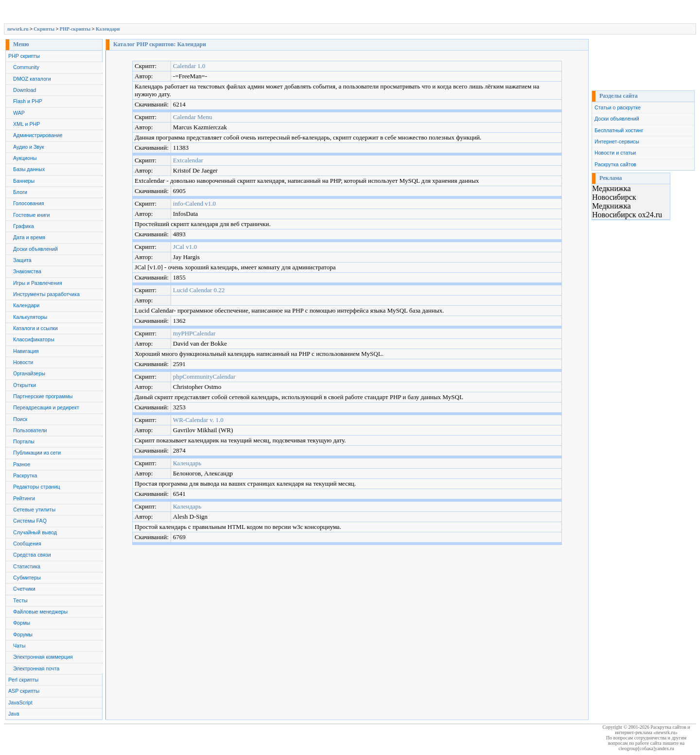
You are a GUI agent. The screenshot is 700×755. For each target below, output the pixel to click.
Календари (108, 29)
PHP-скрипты (75, 29)
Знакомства (27, 271)
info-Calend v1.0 (194, 203)
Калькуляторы (30, 317)
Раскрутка (25, 475)
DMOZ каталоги (32, 79)
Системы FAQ (30, 521)
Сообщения (27, 544)
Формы (22, 623)
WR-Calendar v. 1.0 (198, 420)
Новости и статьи (615, 153)
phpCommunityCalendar (204, 377)
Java (14, 714)
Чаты (19, 646)
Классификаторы (34, 339)
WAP (19, 113)
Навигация (26, 351)
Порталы (24, 441)
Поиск (20, 419)
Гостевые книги (32, 215)
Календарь (187, 463)
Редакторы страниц (37, 487)
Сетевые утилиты (34, 509)
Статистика (27, 566)
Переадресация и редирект (46, 407)
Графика (24, 226)
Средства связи (32, 555)
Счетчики (24, 589)
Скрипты (44, 29)
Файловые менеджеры (40, 612)
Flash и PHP (28, 101)
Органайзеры (29, 373)
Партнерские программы (43, 396)
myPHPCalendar (194, 333)
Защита (22, 260)
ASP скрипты (24, 691)
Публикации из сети (37, 453)
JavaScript (20, 702)
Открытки (25, 385)
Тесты (20, 600)
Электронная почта (36, 668)
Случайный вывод (35, 532)
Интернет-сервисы (617, 141)
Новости (23, 362)
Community (26, 67)
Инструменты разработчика (46, 294)
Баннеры (24, 181)
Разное (22, 464)
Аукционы (25, 158)
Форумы (23, 634)
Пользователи (30, 430)
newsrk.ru (18, 29)
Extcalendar (188, 160)
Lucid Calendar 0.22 (199, 290)
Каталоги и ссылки (35, 328)
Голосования (28, 203)
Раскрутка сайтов (615, 164)
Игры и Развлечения (38, 283)
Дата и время (29, 237)
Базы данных (29, 169)
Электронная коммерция (43, 657)
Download (25, 90)
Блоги (20, 192)
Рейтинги (24, 498)
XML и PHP (26, 124)
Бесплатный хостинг (619, 130)
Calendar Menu (193, 117)
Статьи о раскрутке (618, 107)
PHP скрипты (24, 56)
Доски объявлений (35, 249)
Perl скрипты (23, 680)
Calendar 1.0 (189, 66)
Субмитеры (27, 578)
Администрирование (38, 135)
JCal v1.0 (185, 247)
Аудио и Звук (29, 147)
